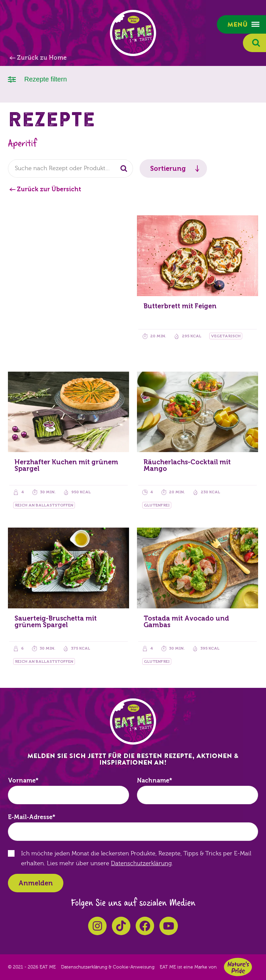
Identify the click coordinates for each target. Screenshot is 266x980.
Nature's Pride (238, 967)
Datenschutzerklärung (141, 863)
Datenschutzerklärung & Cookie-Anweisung (108, 967)
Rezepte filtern (37, 79)
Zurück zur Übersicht (49, 189)
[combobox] (70, 168)
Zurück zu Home (42, 58)
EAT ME (133, 33)
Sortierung (168, 168)
